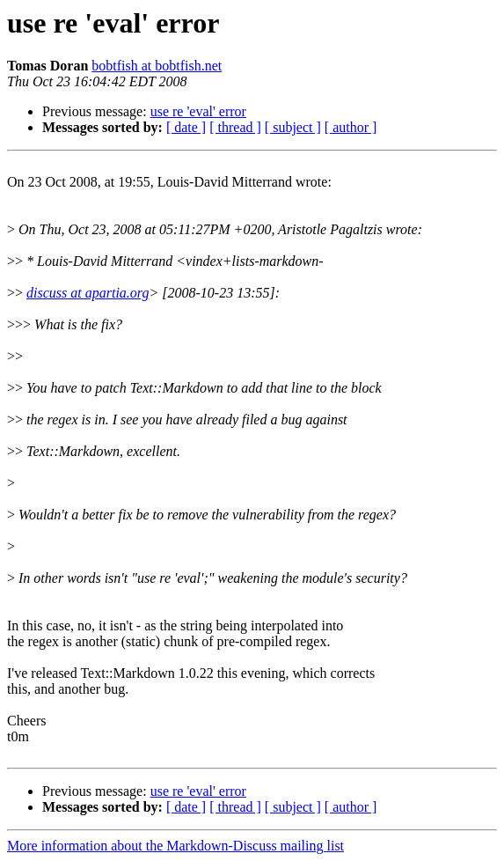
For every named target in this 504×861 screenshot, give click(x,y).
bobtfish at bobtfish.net (157, 66)
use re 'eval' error (198, 111)
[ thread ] (235, 127)
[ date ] (186, 127)
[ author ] (351, 127)
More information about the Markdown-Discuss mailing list (175, 846)
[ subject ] (293, 127)
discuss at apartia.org (88, 293)
